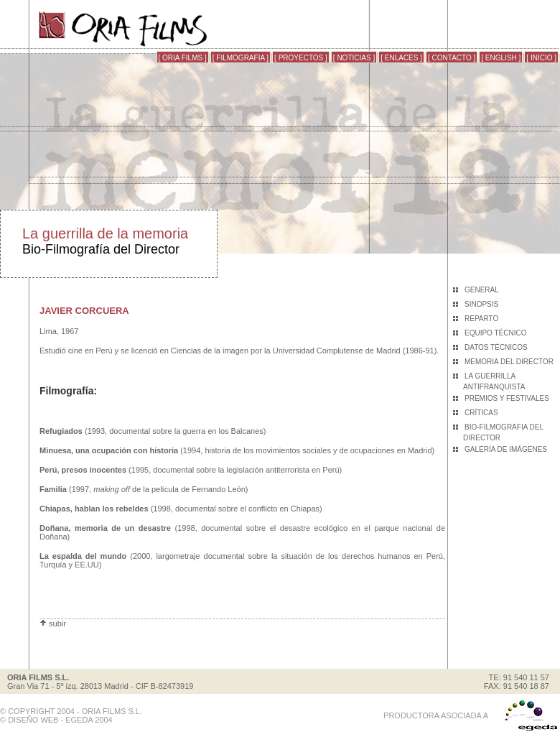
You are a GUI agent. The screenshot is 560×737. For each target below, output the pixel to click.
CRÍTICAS (481, 413)
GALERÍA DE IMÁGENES (506, 449)
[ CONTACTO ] (452, 58)
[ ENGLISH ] (501, 58)
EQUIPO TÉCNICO (496, 333)
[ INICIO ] (541, 58)
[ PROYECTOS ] (301, 58)
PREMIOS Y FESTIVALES (507, 398)
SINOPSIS (481, 304)
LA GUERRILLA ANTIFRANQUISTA (494, 381)
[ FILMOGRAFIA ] (241, 58)
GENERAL (482, 290)
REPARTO (481, 319)
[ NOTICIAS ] (354, 58)
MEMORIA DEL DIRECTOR (509, 362)
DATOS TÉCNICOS (496, 347)
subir (53, 624)
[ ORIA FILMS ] (183, 58)
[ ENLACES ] (401, 58)
